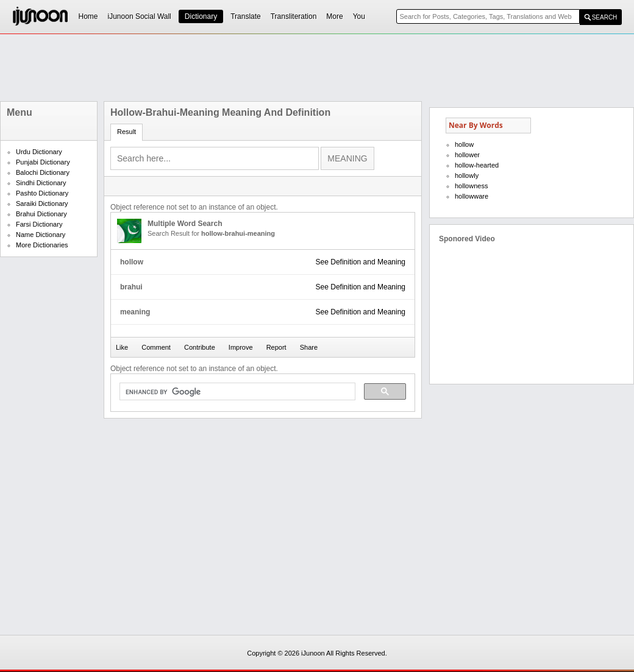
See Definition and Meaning (361, 262)
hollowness (471, 186)
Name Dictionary (41, 235)
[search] (236, 392)
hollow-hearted (477, 165)
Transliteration (294, 16)
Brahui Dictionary (41, 214)
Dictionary (201, 16)
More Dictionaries (42, 245)
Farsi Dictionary (39, 224)
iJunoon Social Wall (140, 16)
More (334, 16)
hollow (464, 144)
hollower (467, 155)
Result (126, 132)
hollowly (467, 175)
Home (88, 16)
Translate (246, 16)
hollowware (472, 196)
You (359, 16)
